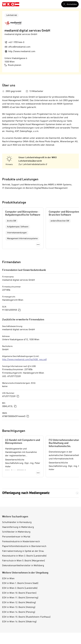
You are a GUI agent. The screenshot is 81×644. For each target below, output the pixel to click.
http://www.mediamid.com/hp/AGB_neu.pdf (24, 360)
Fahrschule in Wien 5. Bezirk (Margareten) (24, 561)
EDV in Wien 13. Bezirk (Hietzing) (19, 607)
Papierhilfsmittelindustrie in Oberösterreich (24, 546)
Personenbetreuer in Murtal (16, 537)
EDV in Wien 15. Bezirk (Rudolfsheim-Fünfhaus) (26, 617)
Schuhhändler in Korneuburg (17, 522)
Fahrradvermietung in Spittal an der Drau (23, 551)
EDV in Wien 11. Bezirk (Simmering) (20, 598)
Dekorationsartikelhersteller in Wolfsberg (23, 566)
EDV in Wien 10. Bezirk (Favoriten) (19, 593)
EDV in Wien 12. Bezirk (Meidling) (19, 603)
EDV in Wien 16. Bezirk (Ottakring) (19, 622)
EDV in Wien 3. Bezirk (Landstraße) (20, 588)
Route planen (13, 65)
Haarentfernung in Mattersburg (18, 527)
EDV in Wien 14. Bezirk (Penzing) (19, 612)
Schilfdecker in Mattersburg (16, 532)
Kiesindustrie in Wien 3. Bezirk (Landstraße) (24, 556)
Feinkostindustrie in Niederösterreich (21, 542)
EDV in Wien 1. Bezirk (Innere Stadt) (20, 583)
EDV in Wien (8, 579)
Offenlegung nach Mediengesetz (26, 493)
